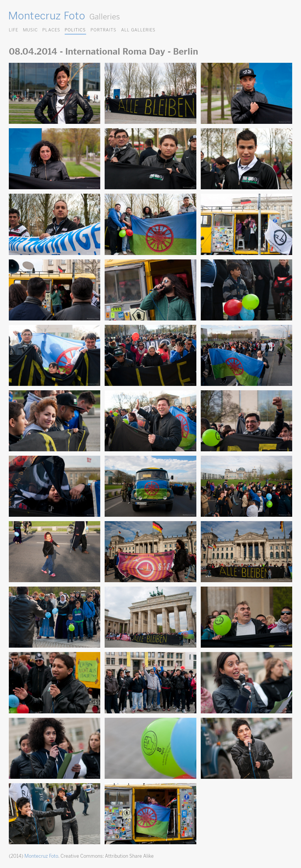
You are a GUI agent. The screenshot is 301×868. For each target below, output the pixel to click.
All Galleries (138, 30)
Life (14, 30)
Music (30, 30)
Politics (75, 30)
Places (51, 30)
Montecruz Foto (47, 16)
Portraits (103, 30)
